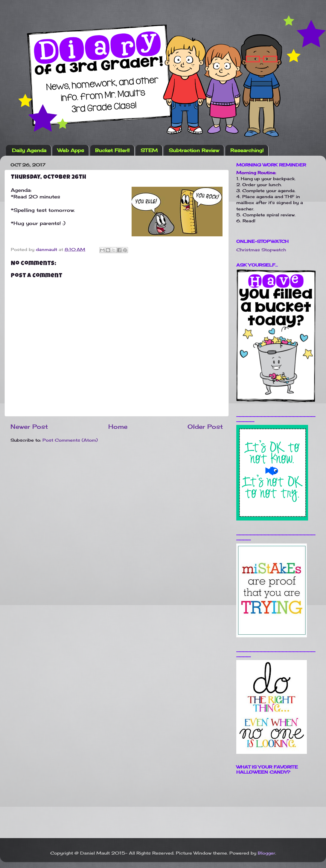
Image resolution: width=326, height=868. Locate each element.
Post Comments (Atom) (70, 440)
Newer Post (29, 427)
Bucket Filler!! (112, 150)
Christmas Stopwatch (261, 250)
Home (118, 427)
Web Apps (71, 150)
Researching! (247, 150)
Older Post (205, 427)
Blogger (266, 853)
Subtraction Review (194, 150)
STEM (149, 150)
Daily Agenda (29, 150)
